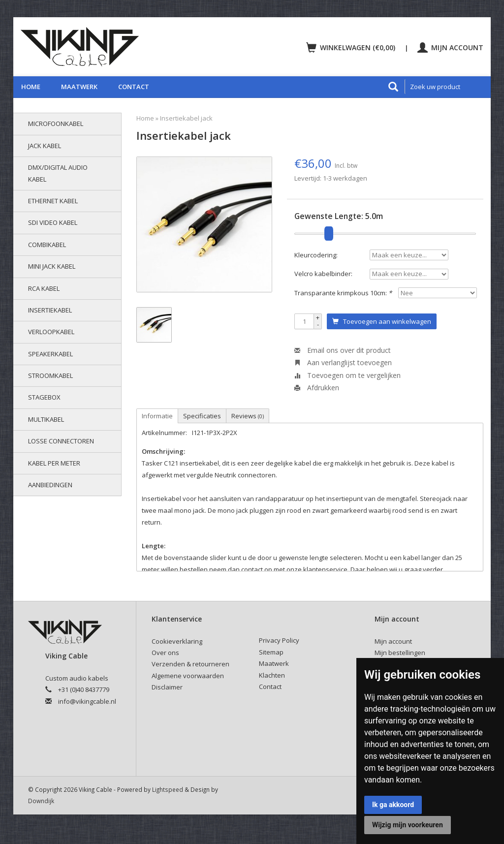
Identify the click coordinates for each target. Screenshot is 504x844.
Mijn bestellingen (400, 653)
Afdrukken (317, 388)
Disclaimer (167, 687)
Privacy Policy (279, 640)
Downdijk (41, 801)
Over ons (165, 653)
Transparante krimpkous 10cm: (343, 293)
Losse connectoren (61, 441)
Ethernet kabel (53, 201)
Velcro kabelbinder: (323, 274)
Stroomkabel (50, 375)
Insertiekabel (50, 310)
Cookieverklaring (177, 641)
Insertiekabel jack (186, 118)
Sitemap (271, 652)
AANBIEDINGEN (50, 485)
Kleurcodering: (316, 255)
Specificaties (202, 416)
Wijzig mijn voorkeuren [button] (408, 825)
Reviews (248, 416)
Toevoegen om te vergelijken (347, 375)
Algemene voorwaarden (188, 676)
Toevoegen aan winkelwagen (382, 321)
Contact (134, 87)
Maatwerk (79, 87)
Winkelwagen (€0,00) (352, 47)
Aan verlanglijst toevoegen (343, 362)
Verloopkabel (51, 332)
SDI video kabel (53, 222)
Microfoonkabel (56, 124)
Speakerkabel (50, 354)
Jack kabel (45, 146)
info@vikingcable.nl (87, 701)
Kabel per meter (54, 463)
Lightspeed (168, 789)
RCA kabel (44, 288)
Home (31, 87)
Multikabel (46, 419)
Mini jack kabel (52, 266)
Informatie (157, 416)
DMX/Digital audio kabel (58, 173)
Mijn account (450, 47)
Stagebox (44, 397)
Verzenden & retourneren (190, 664)
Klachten (272, 675)
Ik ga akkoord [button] (393, 805)
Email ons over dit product (343, 350)
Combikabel (47, 245)
